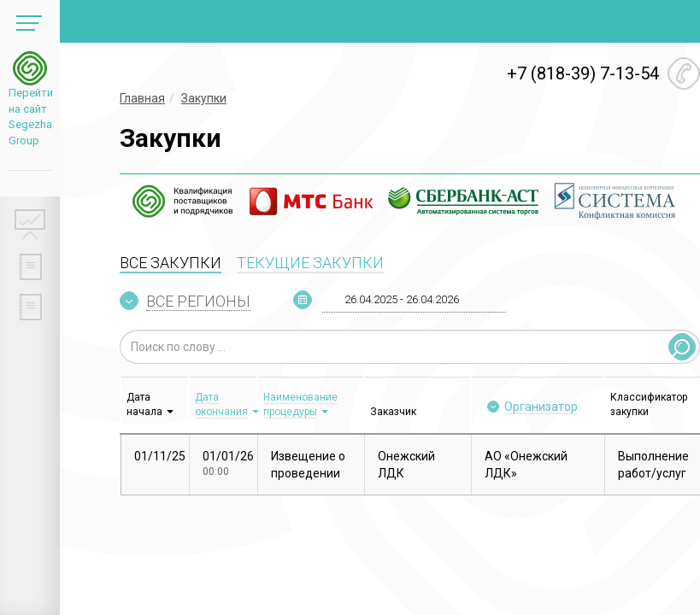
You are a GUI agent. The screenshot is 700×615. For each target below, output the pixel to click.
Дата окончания (221, 404)
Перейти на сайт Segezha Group (30, 117)
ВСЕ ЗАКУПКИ (171, 263)
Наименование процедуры (300, 404)
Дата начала (144, 404)
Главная (142, 98)
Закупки (204, 98)
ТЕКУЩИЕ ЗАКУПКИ (310, 263)
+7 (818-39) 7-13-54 (583, 73)
